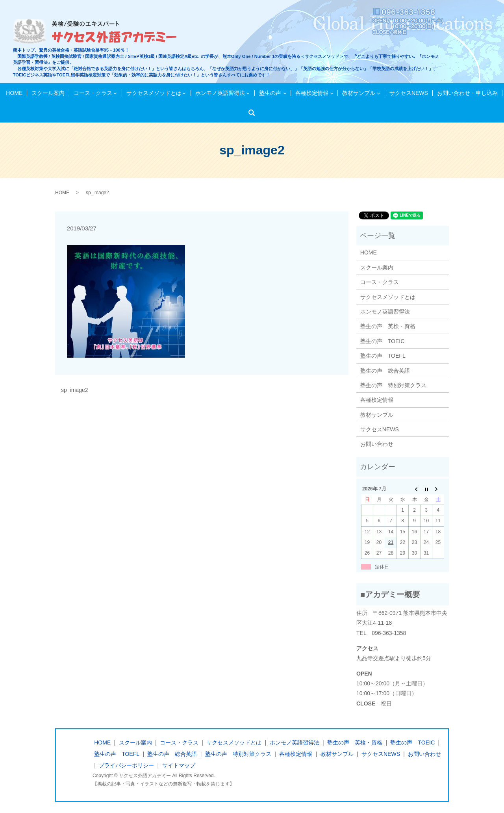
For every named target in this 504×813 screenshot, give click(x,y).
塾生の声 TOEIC (383, 341)
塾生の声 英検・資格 (388, 326)
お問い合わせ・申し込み (465, 93)
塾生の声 (270, 93)
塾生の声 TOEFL (383, 356)
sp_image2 (75, 390)
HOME (17, 93)
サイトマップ (179, 765)
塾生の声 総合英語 (385, 371)
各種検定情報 (311, 93)
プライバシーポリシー (126, 765)
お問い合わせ (377, 444)
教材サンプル (358, 93)
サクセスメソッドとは (154, 93)
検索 (254, 113)
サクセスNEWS (407, 93)
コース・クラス (94, 93)
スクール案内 (50, 93)
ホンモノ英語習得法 (220, 93)
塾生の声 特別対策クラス (393, 385)
